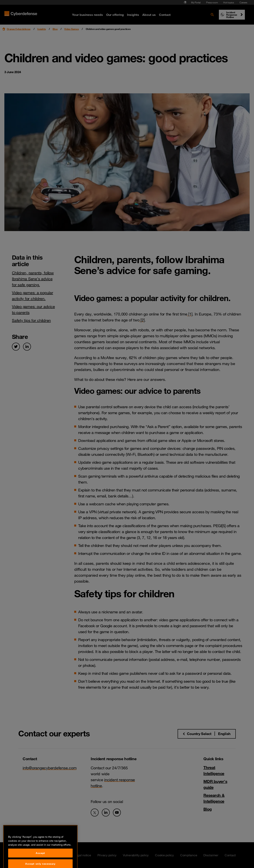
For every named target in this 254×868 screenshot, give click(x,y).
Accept (40, 862)
